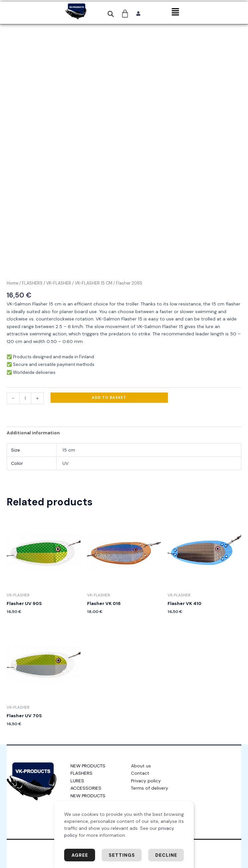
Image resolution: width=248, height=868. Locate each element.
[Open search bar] (111, 14)
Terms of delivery (150, 788)
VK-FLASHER (59, 283)
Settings (122, 855)
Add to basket (109, 397)
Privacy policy (146, 781)
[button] (175, 12)
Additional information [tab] (33, 433)
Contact (140, 773)
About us (141, 766)
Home (12, 283)
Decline (166, 855)
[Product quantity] (25, 398)
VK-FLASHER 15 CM (94, 283)
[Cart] (125, 14)
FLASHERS (32, 283)
